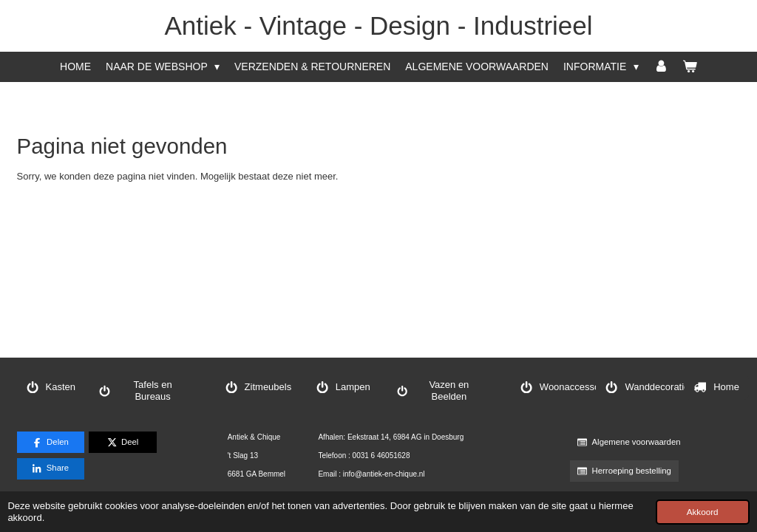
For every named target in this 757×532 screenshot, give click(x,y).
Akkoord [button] (703, 512)
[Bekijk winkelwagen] (690, 67)
